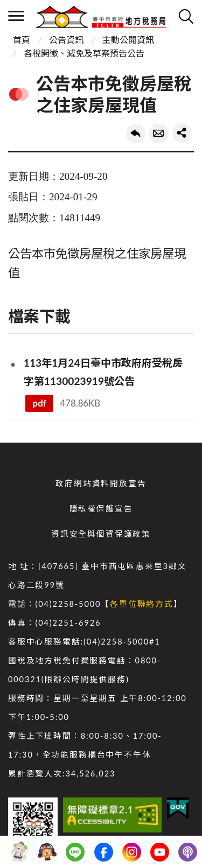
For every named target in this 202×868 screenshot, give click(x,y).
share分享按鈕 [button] (182, 133)
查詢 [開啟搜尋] (186, 16)
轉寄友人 (159, 134)
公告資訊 (66, 40)
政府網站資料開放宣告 (101, 483)
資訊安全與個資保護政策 (101, 534)
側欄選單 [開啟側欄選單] (16, 16)
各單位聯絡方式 (142, 604)
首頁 (22, 40)
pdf (40, 403)
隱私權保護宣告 (101, 509)
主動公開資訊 (128, 40)
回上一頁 (136, 134)
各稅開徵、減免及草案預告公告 (84, 53)
